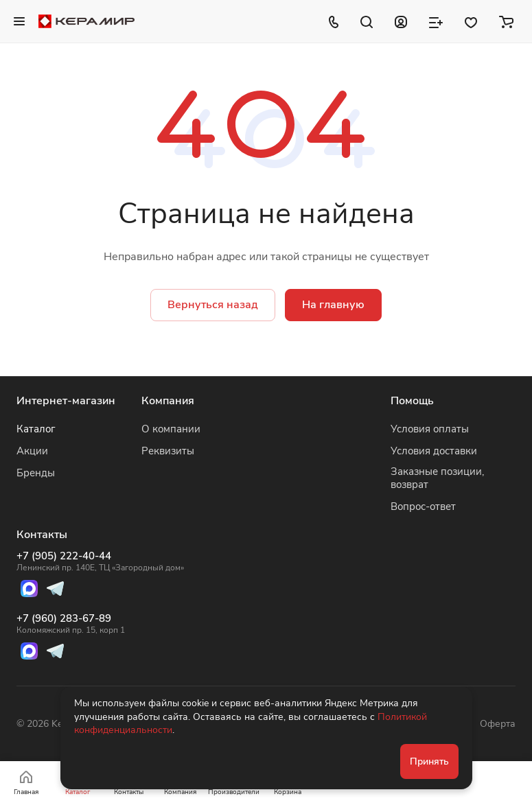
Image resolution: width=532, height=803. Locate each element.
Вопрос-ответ (423, 507)
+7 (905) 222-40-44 (100, 561)
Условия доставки (434, 451)
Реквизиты (168, 451)
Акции (32, 451)
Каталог (36, 429)
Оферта (498, 724)
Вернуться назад (213, 305)
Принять (429, 761)
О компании (171, 429)
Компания (168, 401)
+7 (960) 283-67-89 (100, 624)
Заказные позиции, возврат (437, 478)
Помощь (412, 401)
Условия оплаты (430, 429)
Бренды (36, 473)
